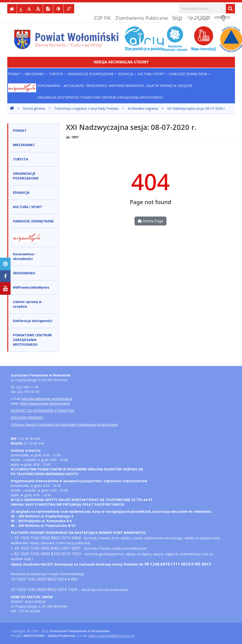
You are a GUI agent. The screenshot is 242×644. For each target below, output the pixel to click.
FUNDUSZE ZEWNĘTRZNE (190, 74)
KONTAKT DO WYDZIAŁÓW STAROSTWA (43, 410)
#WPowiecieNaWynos (127, 86)
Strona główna (34, 108)
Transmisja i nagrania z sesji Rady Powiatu (86, 108)
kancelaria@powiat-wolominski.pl (47, 399)
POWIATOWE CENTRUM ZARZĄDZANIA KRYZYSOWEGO (122, 97)
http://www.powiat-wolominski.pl (45, 403)
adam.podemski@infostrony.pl (111, 636)
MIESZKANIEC (36, 74)
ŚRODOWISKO (97, 86)
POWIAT (16, 74)
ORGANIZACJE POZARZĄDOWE (92, 74)
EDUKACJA (127, 74)
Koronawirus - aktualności (61, 86)
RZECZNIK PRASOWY (27, 417)
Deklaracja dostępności (58, 97)
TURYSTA (58, 74)
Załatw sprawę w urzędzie (169, 86)
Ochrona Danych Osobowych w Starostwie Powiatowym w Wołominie (64, 425)
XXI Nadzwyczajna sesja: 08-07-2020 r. (196, 108)
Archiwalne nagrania (143, 108)
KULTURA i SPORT (153, 74)
